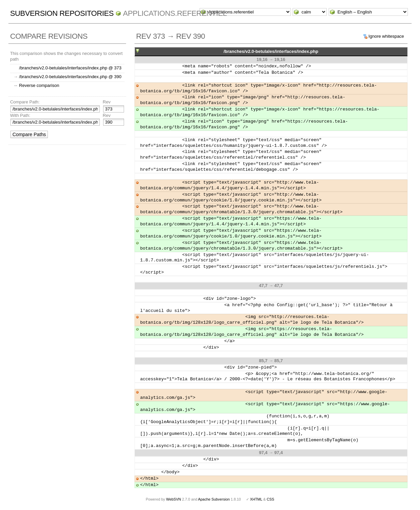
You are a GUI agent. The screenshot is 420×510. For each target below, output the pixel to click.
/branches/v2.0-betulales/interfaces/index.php (271, 51)
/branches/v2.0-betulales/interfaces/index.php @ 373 (70, 68)
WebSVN (174, 499)
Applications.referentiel (175, 13)
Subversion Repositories (62, 13)
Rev (107, 102)
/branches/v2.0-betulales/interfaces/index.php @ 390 (70, 77)
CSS (270, 499)
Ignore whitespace (386, 36)
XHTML (256, 499)
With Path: (20, 115)
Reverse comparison (39, 85)
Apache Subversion (214, 499)
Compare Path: (25, 102)
